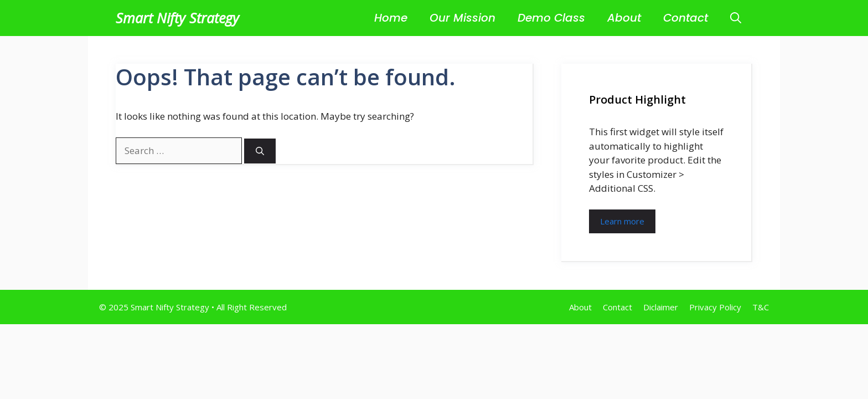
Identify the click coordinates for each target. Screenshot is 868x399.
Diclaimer (661, 307)
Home (391, 18)
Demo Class (551, 18)
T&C (761, 307)
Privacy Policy (715, 307)
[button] (736, 18)
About (624, 18)
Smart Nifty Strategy (177, 18)
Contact (686, 18)
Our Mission (463, 18)
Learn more (622, 221)
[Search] (260, 151)
